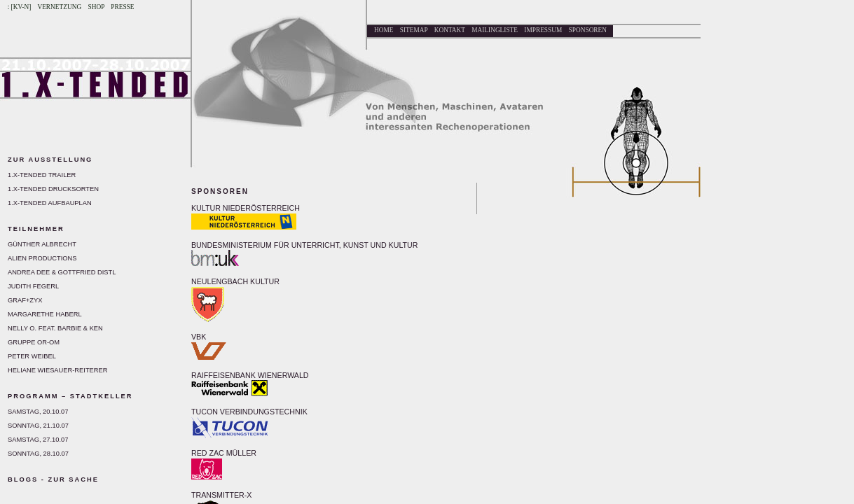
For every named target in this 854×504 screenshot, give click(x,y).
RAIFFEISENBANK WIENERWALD (250, 375)
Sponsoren (588, 30)
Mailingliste (495, 30)
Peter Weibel (32, 356)
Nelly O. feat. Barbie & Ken (55, 328)
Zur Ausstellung (50, 160)
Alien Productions (42, 258)
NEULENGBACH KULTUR (235, 281)
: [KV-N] (20, 7)
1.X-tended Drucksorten (53, 189)
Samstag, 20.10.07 (38, 412)
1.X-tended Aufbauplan (50, 203)
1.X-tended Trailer (42, 175)
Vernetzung (59, 7)
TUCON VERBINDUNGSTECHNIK (249, 412)
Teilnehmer (36, 229)
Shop (96, 7)
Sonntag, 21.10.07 (38, 426)
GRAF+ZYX (25, 300)
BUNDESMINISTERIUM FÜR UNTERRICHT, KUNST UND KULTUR (304, 245)
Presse (122, 7)
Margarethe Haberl (45, 314)
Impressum (543, 30)
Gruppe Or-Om (34, 342)
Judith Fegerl (33, 286)
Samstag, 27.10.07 (38, 440)
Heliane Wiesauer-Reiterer (58, 370)
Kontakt (450, 30)
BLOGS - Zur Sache (53, 479)
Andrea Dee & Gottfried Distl (62, 272)
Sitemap (414, 30)
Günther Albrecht (42, 244)
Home (384, 30)
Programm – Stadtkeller (70, 396)
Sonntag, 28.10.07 (38, 454)
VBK (199, 337)
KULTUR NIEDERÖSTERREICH (246, 208)
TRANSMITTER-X (221, 495)
